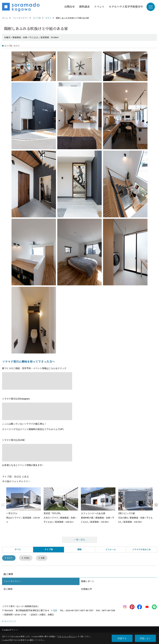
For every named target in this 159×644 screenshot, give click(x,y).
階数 (79, 550)
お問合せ (70, 7)
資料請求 (84, 7)
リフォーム (111, 550)
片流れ (28, 558)
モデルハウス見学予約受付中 (126, 7)
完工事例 (8, 589)
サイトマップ (10, 622)
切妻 (44, 558)
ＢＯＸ (10, 558)
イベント (99, 7)
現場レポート (88, 582)
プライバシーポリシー (67, 636)
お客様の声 (86, 589)
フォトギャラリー (12, 582)
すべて (18, 550)
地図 (55, 611)
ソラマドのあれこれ (141, 550)
